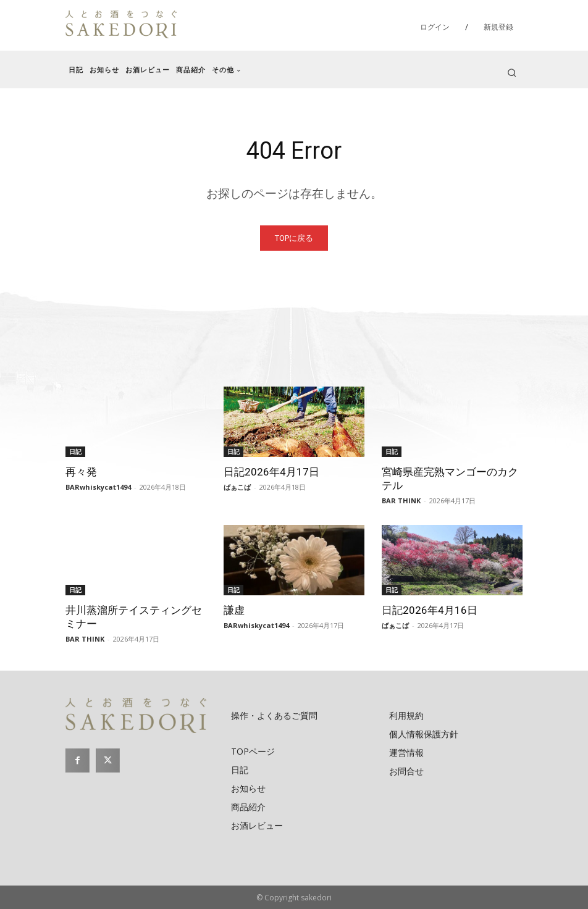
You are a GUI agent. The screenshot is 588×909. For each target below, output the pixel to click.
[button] (512, 73)
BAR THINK (401, 501)
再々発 (81, 472)
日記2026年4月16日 (430, 610)
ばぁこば (237, 487)
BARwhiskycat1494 (98, 487)
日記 (75, 451)
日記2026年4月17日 (271, 472)
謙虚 (234, 610)
